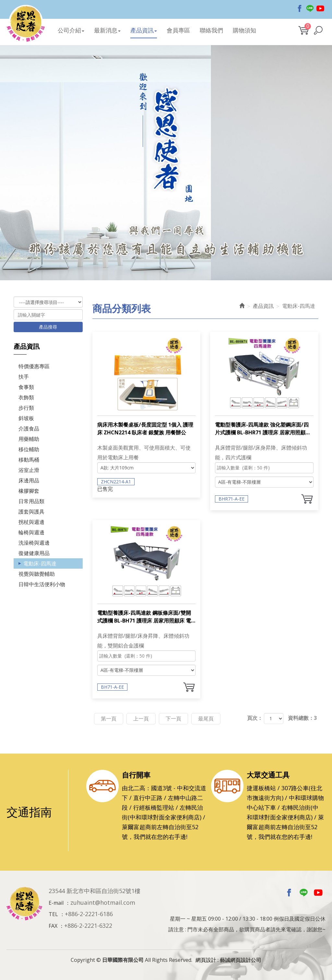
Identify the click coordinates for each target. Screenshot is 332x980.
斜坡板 (26, 418)
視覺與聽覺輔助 (37, 574)
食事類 (26, 387)
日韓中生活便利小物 (42, 584)
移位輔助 (29, 449)
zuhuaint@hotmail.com (103, 902)
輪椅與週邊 (31, 532)
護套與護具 (31, 512)
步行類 (26, 408)
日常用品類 (31, 501)
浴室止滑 (29, 470)
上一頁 (141, 719)
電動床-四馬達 (40, 563)
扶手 (24, 377)
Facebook (300, 8)
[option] (166, 163)
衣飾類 (26, 397)
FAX (53, 926)
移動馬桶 (29, 460)
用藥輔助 (29, 439)
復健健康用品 (34, 553)
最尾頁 (206, 719)
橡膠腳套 (29, 491)
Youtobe (320, 8)
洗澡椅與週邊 (34, 543)
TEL (53, 914)
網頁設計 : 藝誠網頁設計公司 (228, 960)
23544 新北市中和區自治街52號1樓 (95, 891)
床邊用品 (29, 480)
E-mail (56, 903)
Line (310, 8)
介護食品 (29, 429)
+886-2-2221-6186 (89, 914)
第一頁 (109, 719)
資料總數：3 (302, 718)
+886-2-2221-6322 (88, 926)
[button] (318, 30)
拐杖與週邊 (31, 522)
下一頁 (173, 719)
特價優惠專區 (34, 366)
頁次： (255, 718)
